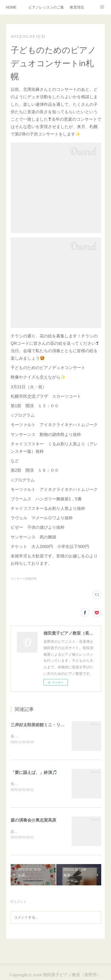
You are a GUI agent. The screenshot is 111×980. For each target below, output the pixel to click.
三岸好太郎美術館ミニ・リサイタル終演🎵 (50, 725)
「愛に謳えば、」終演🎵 (34, 773)
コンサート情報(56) (24, 579)
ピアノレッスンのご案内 (46, 7)
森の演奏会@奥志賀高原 (33, 821)
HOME (11, 7)
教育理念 (77, 7)
